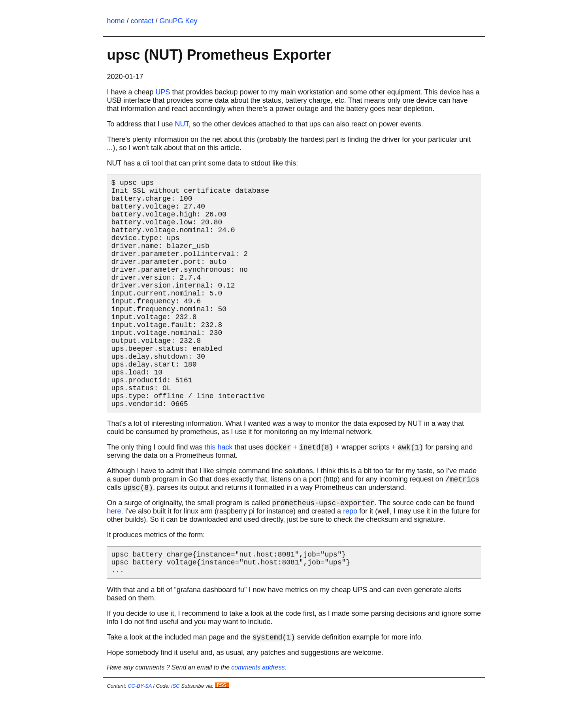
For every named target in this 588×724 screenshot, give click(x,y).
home (116, 21)
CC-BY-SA (140, 711)
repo (350, 534)
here (114, 534)
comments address (258, 693)
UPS (163, 92)
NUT (182, 124)
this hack (219, 470)
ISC (175, 711)
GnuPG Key (179, 21)
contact (142, 21)
